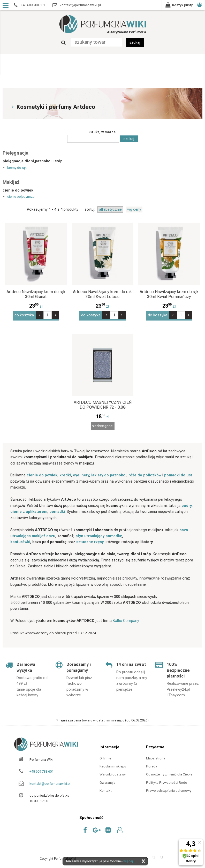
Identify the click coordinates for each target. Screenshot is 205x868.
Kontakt (106, 789)
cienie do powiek (42, 474)
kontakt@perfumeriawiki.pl (50, 782)
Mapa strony (155, 757)
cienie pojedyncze (21, 197)
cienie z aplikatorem (29, 510)
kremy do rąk (17, 168)
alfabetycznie (110, 209)
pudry (187, 504)
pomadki (57, 510)
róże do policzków (145, 474)
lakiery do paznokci (109, 474)
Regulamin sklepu (113, 765)
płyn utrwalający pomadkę (99, 534)
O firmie (105, 757)
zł (36, 306)
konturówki (20, 540)
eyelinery (81, 474)
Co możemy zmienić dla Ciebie (169, 773)
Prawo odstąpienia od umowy (169, 789)
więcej (128, 861)
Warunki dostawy (113, 773)
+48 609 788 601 (41, 770)
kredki (65, 474)
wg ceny (134, 209)
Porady (151, 765)
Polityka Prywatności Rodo (167, 781)
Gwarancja (107, 781)
